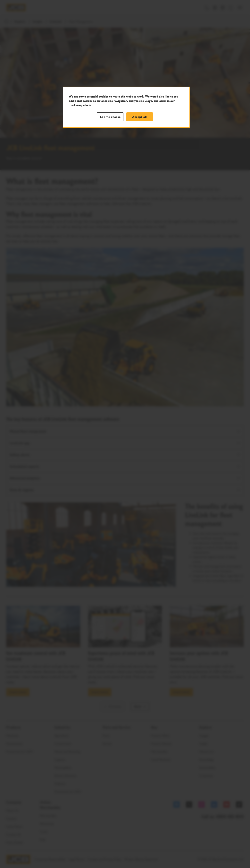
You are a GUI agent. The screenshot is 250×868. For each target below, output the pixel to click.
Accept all (140, 117)
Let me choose (110, 117)
